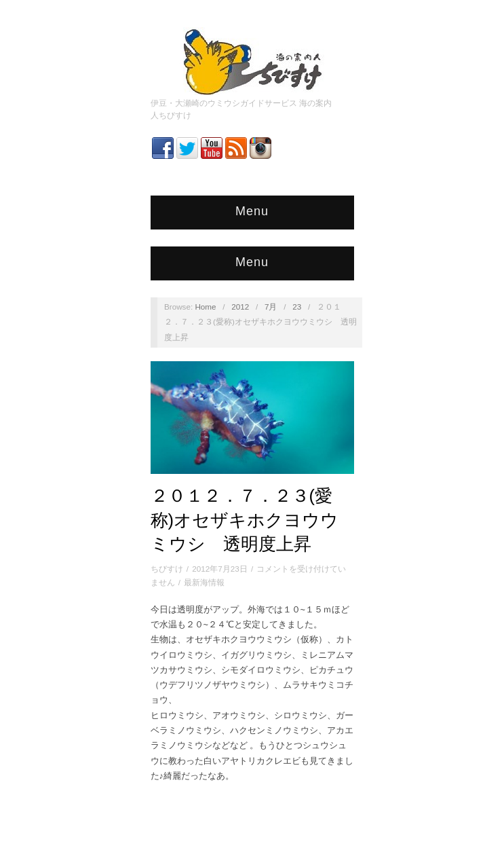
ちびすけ (167, 569)
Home (205, 307)
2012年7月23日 (219, 569)
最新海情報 (204, 582)
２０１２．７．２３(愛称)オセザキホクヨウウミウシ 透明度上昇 (245, 520)
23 (297, 307)
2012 (240, 307)
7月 (271, 307)
